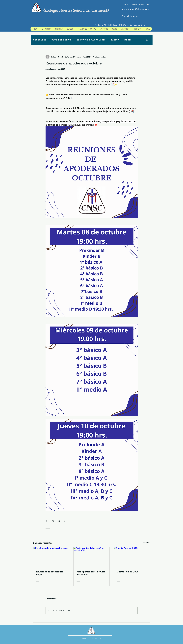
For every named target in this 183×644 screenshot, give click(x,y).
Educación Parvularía (91, 40)
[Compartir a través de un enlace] (65, 521)
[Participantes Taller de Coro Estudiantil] (91, 557)
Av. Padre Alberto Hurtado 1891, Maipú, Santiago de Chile (120, 25)
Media (128, 40)
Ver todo (146, 542)
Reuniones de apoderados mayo (50, 573)
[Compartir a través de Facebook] (47, 521)
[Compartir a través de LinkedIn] (59, 521)
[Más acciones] (136, 57)
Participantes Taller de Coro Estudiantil (91, 573)
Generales (40, 40)
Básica (115, 40)
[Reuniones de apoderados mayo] (51, 557)
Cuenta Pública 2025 (128, 572)
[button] (147, 40)
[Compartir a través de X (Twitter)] (53, 521)
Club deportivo (62, 40)
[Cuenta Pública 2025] (132, 557)
